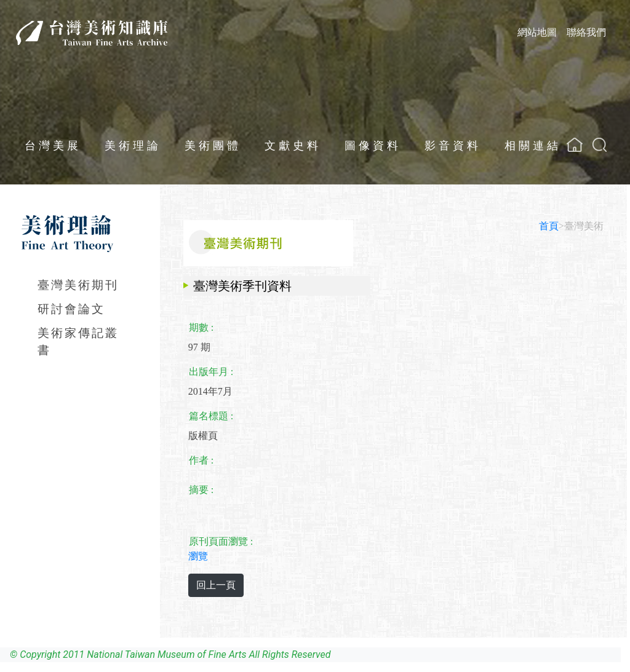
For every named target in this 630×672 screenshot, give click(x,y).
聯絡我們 (586, 32)
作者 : (201, 460)
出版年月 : (211, 372)
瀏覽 (198, 556)
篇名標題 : (211, 416)
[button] (600, 145)
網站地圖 (537, 32)
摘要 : (201, 490)
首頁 (549, 226)
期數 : (201, 327)
